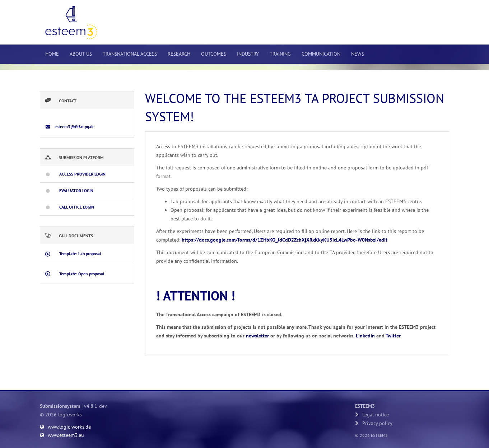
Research (179, 54)
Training (280, 54)
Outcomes (214, 54)
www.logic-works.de (65, 427)
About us (81, 54)
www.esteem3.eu (62, 435)
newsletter (257, 336)
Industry (248, 54)
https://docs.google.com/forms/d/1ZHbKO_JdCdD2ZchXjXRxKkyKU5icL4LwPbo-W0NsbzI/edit (285, 240)
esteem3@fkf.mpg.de (74, 127)
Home (52, 54)
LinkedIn (365, 336)
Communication (321, 54)
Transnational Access (130, 54)
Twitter (393, 336)
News (358, 54)
